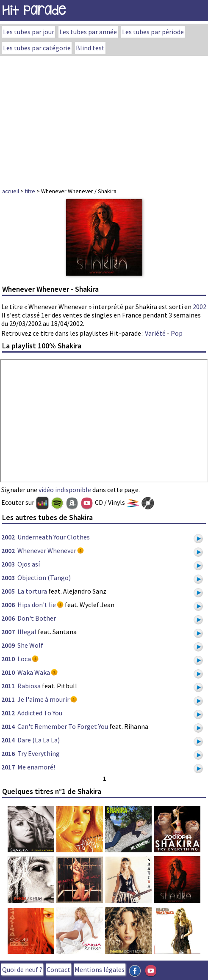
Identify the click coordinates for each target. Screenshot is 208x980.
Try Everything (39, 753)
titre (30, 191)
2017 (8, 767)
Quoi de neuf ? (22, 969)
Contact (58, 969)
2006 (8, 605)
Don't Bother (37, 618)
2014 (8, 726)
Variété (155, 333)
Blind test (90, 48)
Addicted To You (40, 713)
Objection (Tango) (44, 578)
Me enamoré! (36, 767)
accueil (11, 191)
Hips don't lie (37, 605)
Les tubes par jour (29, 32)
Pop (177, 333)
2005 (8, 591)
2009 (8, 645)
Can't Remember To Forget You (63, 726)
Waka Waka (34, 672)
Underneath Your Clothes (54, 537)
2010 (8, 659)
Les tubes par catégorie (37, 48)
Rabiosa (29, 686)
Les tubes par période (153, 32)
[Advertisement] (104, 119)
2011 (8, 686)
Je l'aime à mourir (43, 699)
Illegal (27, 632)
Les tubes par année (88, 32)
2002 (200, 307)
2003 (8, 564)
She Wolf (30, 645)
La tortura (32, 591)
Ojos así (29, 564)
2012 (8, 713)
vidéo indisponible (65, 490)
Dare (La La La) (39, 740)
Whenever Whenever (47, 550)
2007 (8, 632)
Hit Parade (34, 10)
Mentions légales (100, 969)
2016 (8, 753)
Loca (24, 659)
